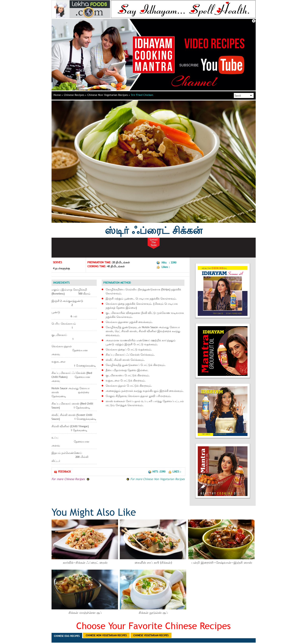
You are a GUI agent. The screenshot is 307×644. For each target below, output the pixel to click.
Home (58, 95)
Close (254, 21)
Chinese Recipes (75, 95)
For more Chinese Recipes (71, 479)
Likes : (175, 472)
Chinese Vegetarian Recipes (151, 635)
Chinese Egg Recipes (67, 636)
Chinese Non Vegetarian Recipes (109, 95)
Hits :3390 (157, 472)
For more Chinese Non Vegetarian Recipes (155, 479)
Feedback (62, 472)
